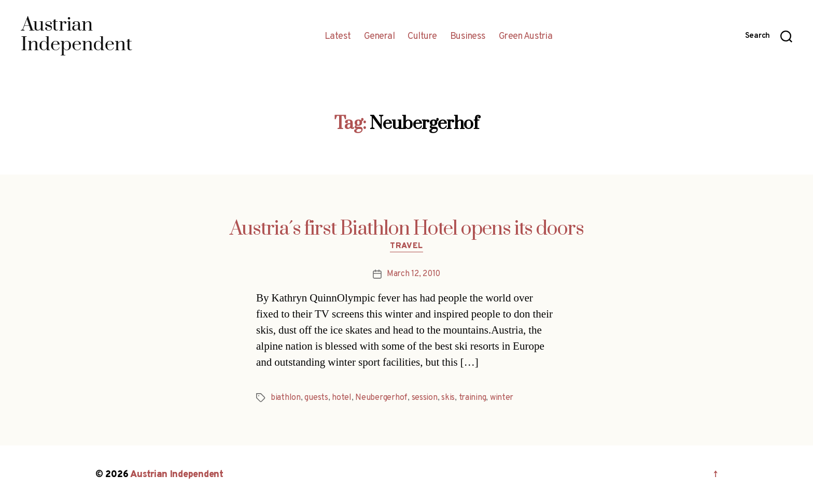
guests (316, 398)
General (380, 37)
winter (502, 398)
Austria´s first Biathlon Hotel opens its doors (407, 229)
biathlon (286, 398)
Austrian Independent (177, 475)
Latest (338, 37)
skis (448, 398)
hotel (342, 398)
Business (468, 37)
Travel (406, 247)
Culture (422, 37)
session (425, 398)
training (473, 398)
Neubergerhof (381, 398)
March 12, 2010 (413, 274)
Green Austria (526, 37)
